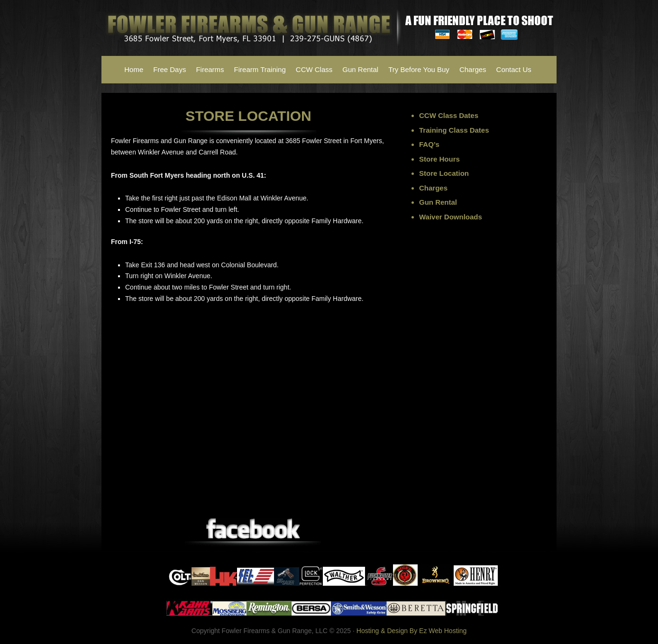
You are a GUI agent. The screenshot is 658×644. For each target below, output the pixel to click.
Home (134, 69)
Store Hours (439, 159)
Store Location (444, 173)
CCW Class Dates (449, 115)
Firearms (210, 69)
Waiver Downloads (451, 217)
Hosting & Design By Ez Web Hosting (411, 631)
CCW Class (314, 69)
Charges (473, 69)
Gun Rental (360, 69)
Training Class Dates (454, 130)
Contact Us (514, 69)
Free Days (169, 69)
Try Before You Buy (419, 69)
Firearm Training (260, 69)
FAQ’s (429, 144)
